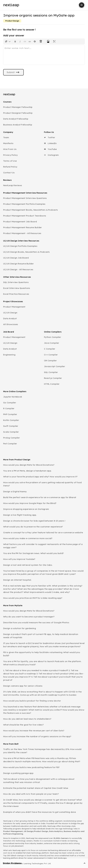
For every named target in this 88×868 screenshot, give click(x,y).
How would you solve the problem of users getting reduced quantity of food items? (42, 484)
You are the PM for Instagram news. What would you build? (33, 553)
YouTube (50, 149)
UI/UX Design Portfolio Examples (20, 246)
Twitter (49, 137)
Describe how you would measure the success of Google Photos (36, 622)
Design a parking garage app (18, 773)
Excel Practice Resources (16, 294)
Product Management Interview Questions (25, 198)
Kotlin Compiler (11, 420)
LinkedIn (50, 143)
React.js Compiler (53, 378)
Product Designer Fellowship (18, 113)
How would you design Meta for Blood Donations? (29, 465)
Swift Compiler (11, 426)
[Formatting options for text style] (8, 41)
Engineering (9, 355)
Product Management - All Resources (22, 233)
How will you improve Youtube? (19, 559)
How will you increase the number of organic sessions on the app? (37, 736)
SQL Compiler (51, 372)
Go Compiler (10, 403)
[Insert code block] (25, 41)
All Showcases (11, 324)
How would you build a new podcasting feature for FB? (31, 767)
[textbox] (44, 55)
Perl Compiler (10, 444)
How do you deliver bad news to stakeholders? (27, 719)
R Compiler (9, 408)
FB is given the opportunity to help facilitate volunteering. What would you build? (42, 654)
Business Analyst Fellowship (18, 125)
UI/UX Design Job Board (16, 258)
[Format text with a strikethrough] (35, 41)
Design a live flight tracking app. (20, 515)
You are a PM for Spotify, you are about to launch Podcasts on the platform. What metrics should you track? (42, 663)
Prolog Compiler (12, 438)
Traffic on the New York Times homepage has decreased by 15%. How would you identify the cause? (42, 751)
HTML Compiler (52, 384)
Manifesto (8, 143)
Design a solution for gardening (20, 628)
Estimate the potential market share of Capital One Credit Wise (36, 788)
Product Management (14, 307)
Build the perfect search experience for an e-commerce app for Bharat (40, 497)
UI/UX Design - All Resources (18, 269)
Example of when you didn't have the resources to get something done (40, 812)
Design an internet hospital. (17, 580)
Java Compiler (51, 343)
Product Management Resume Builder (22, 227)
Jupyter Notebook (13, 397)
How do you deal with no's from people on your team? (31, 794)
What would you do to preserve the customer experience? (33, 527)
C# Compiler (50, 361)
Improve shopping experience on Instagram (26, 509)
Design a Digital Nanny (15, 492)
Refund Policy (10, 167)
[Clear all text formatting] (41, 41)
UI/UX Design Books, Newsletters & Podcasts (26, 252)
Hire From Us (10, 149)
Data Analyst (10, 318)
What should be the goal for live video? (23, 725)
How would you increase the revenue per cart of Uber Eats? (34, 731)
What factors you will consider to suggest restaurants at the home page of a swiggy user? (43, 546)
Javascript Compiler (54, 366)
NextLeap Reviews (13, 185)
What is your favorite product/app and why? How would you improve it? (40, 477)
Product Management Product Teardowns (25, 216)
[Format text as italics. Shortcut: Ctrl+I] (20, 41)
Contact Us (9, 173)
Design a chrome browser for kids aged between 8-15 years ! (34, 521)
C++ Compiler (51, 355)
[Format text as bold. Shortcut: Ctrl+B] (15, 41)
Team (6, 137)
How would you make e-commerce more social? (28, 538)
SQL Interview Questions (16, 282)
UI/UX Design (10, 313)
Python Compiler (52, 337)
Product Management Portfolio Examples (24, 204)
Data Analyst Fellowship (16, 119)
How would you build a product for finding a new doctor (32, 701)
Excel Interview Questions (17, 288)
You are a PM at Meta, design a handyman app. (27, 471)
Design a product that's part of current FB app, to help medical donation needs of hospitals (41, 636)
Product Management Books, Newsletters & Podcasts (30, 210)
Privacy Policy (10, 155)
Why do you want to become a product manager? (29, 617)
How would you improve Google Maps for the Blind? (30, 503)
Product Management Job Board (20, 222)
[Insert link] (30, 41)
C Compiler (50, 349)
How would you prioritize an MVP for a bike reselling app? (33, 598)
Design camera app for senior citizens (23, 686)
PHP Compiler (10, 414)
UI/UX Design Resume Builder (18, 264)
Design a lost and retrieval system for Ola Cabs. (28, 565)
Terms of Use (10, 161)
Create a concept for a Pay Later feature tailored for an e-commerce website (43, 533)
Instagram (51, 155)
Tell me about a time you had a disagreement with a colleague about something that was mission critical (39, 781)
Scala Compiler (11, 432)
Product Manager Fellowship (18, 107)
